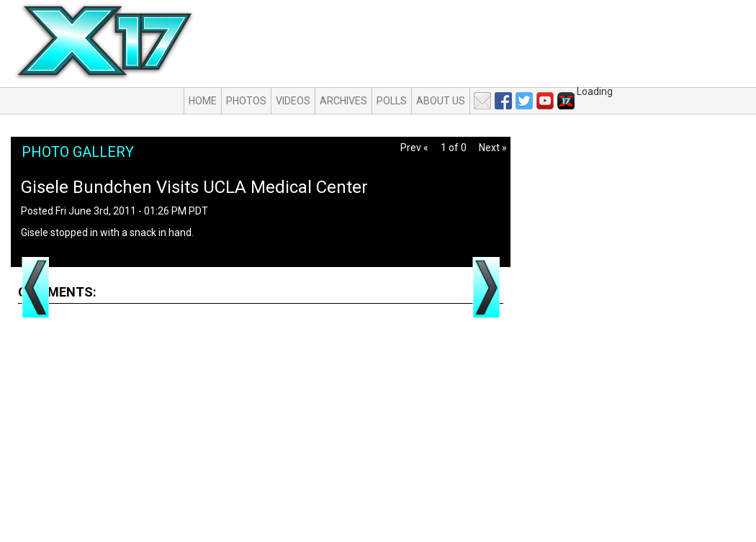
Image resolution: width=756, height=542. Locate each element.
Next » (493, 148)
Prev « (414, 148)
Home (203, 101)
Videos (293, 101)
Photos (246, 101)
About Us (441, 101)
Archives (343, 101)
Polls (392, 101)
